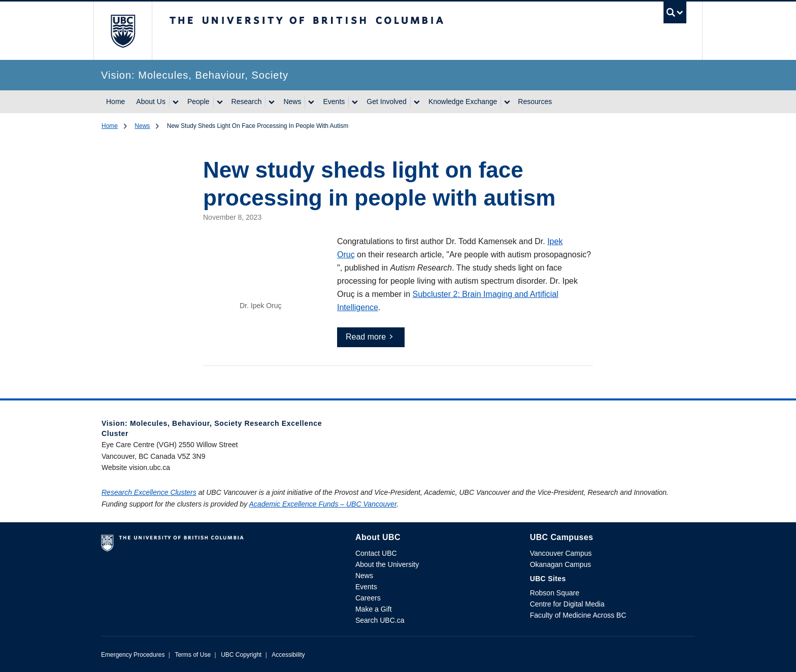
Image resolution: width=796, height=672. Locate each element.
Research (247, 102)
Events (334, 102)
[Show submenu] (175, 102)
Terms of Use (193, 655)
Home (115, 102)
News (292, 102)
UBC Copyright (241, 655)
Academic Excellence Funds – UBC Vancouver (323, 504)
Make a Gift (374, 609)
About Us (151, 102)
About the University (387, 564)
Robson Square (555, 593)
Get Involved (387, 102)
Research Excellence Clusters (149, 492)
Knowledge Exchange (463, 102)
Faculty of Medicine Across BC (578, 615)
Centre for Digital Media (567, 604)
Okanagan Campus (561, 564)
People (198, 102)
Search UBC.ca (380, 620)
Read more (366, 337)
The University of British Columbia (123, 31)
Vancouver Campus (561, 553)
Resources (535, 102)
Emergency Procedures (133, 655)
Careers (368, 598)
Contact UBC (376, 553)
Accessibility (288, 655)
